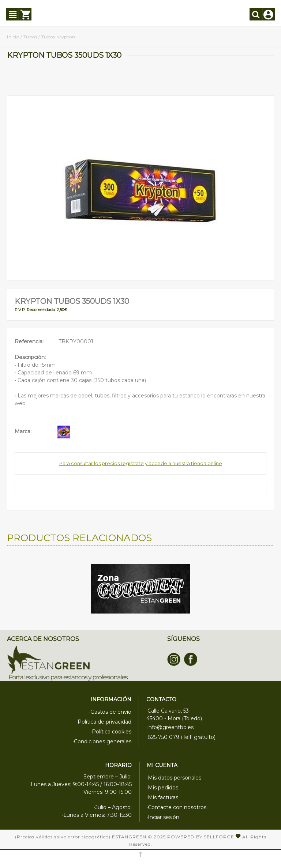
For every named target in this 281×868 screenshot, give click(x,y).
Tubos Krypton (58, 37)
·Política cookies (111, 732)
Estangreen (129, 837)
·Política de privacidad (104, 722)
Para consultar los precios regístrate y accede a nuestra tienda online (141, 463)
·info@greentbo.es (170, 727)
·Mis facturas (162, 797)
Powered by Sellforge (201, 837)
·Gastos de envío (110, 712)
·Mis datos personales (174, 778)
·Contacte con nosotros (177, 807)
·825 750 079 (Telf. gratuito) (181, 737)
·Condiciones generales (102, 741)
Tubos (30, 37)
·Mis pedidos (162, 788)
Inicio (13, 37)
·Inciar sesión (163, 817)
